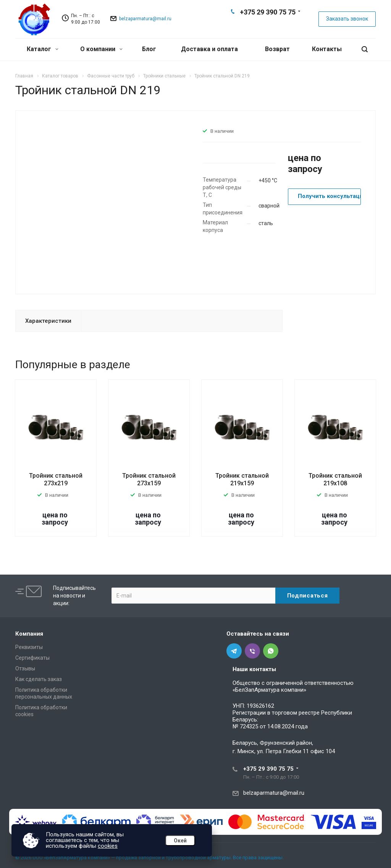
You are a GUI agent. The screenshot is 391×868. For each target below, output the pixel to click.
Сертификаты (32, 658)
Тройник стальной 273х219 (56, 479)
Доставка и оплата (209, 49)
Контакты (327, 49)
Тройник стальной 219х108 (335, 479)
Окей (180, 841)
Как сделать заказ (39, 679)
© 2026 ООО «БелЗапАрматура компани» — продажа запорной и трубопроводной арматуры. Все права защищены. (149, 858)
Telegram (255, 25)
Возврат (277, 49)
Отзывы (25, 668)
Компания (29, 634)
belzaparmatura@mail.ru (145, 19)
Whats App (280, 25)
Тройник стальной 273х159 (149, 479)
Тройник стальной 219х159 (242, 479)
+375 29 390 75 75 (268, 12)
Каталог (43, 49)
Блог (149, 49)
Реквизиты (29, 647)
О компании (101, 49)
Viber (267, 25)
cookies (108, 846)
